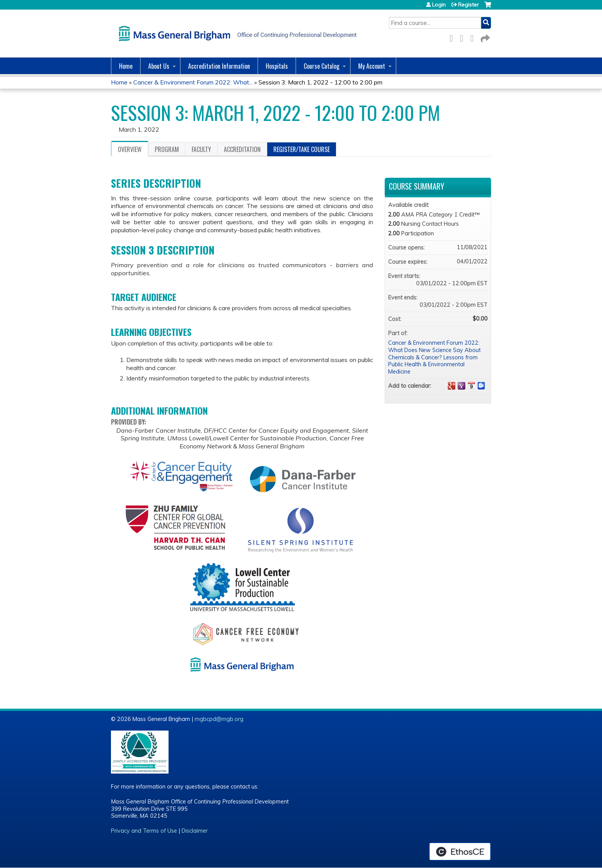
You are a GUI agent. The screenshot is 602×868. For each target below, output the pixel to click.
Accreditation (242, 149)
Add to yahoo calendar (461, 386)
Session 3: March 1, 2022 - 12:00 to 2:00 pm (320, 82)
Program (167, 149)
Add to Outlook (481, 386)
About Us (159, 66)
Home (126, 66)
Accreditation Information (219, 66)
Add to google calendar (451, 386)
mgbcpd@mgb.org (219, 719)
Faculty (201, 149)
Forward (485, 37)
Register (468, 5)
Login (439, 5)
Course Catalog (322, 66)
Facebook (453, 37)
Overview (130, 149)
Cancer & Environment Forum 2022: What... (193, 82)
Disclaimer (195, 831)
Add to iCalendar (471, 385)
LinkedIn (474, 37)
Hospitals (277, 66)
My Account (372, 66)
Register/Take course (302, 149)
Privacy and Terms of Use (144, 831)
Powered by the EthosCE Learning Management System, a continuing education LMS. (460, 851)
